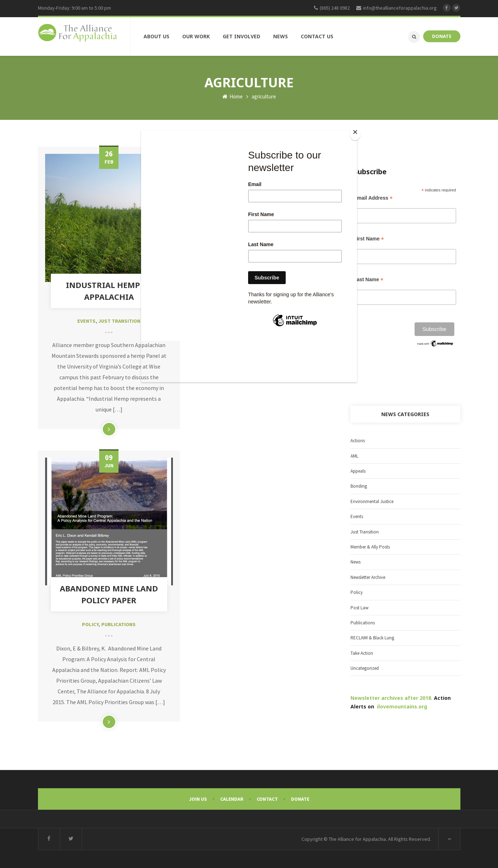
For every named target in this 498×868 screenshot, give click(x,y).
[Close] (355, 133)
